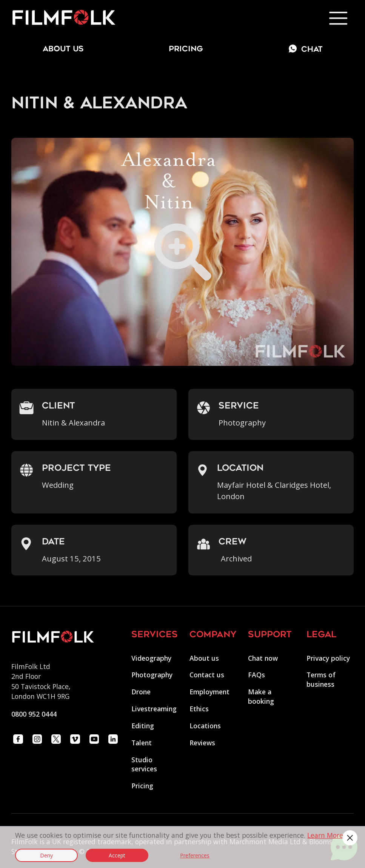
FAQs (256, 675)
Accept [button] (117, 855)
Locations (205, 726)
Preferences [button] (195, 855)
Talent (142, 743)
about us (63, 49)
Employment (209, 692)
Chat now (263, 658)
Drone (141, 692)
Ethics (199, 709)
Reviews (202, 743)
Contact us (207, 675)
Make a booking (261, 696)
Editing (143, 726)
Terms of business (321, 679)
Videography (151, 658)
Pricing (186, 49)
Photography (152, 675)
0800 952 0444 (34, 714)
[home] (64, 18)
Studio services (144, 764)
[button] (350, 838)
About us (204, 658)
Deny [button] (46, 855)
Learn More (325, 835)
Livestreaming (154, 709)
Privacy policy (328, 658)
